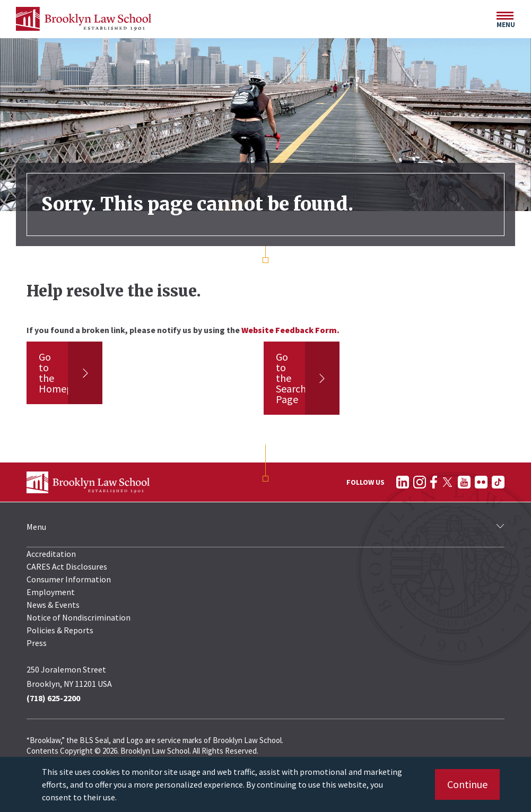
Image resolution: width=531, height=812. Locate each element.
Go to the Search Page (291, 378)
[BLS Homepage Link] (84, 19)
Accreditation (51, 554)
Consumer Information (69, 579)
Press (37, 643)
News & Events (53, 605)
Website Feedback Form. (290, 330)
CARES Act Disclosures (67, 566)
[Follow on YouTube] (464, 482)
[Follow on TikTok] (498, 482)
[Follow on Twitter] (447, 482)
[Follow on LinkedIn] (403, 482)
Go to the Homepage (64, 373)
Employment (51, 592)
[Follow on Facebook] (434, 482)
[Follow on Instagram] (420, 482)
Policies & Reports (60, 630)
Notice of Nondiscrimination (79, 617)
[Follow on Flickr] (481, 482)
